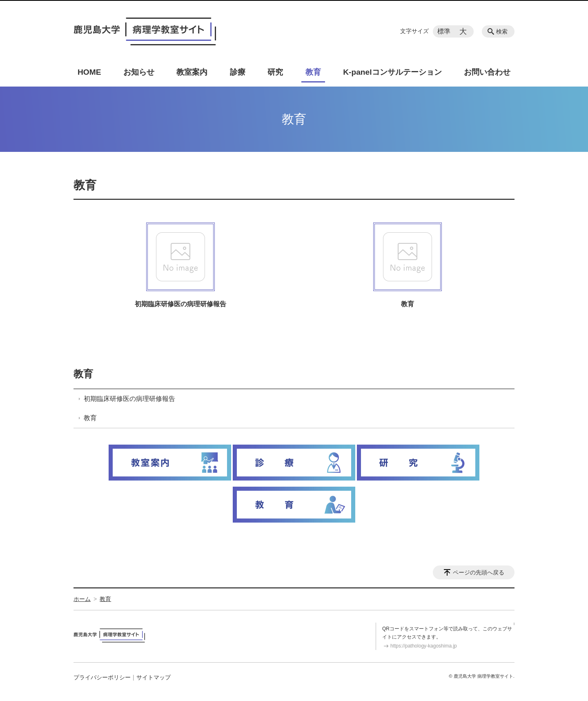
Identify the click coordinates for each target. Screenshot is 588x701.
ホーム (82, 599)
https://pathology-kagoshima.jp (424, 646)
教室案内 (192, 72)
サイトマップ (154, 677)
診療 (238, 72)
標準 (444, 31)
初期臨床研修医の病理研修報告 (180, 304)
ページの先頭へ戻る (479, 572)
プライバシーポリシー (102, 677)
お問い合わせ (487, 72)
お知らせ (139, 72)
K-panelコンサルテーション (392, 72)
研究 (275, 72)
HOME (89, 72)
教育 (313, 72)
